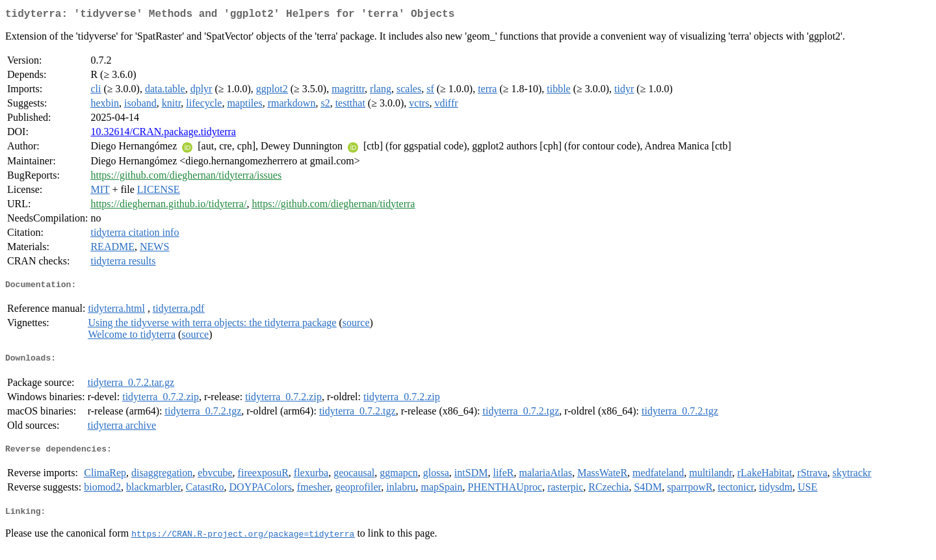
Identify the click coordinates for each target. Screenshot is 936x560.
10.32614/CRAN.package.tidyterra (163, 134)
